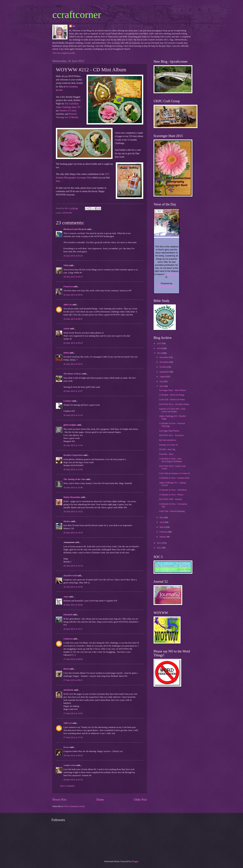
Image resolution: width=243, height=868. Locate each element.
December (164, 357)
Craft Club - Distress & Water (172, 400)
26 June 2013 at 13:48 (73, 488)
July (162, 381)
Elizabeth (68, 615)
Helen (66, 353)
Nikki (66, 265)
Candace (67, 401)
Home (100, 800)
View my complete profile (64, 53)
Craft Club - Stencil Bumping (172, 511)
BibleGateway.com (166, 286)
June (162, 386)
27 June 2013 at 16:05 (73, 713)
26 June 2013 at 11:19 (73, 415)
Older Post (140, 800)
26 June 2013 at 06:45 (73, 295)
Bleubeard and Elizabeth (75, 229)
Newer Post (59, 800)
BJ (74, 26)
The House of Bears (73, 374)
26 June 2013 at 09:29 (73, 343)
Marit (66, 669)
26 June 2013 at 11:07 (73, 391)
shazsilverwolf (70, 576)
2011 (159, 548)
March (163, 527)
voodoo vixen (70, 765)
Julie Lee (68, 305)
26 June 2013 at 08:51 (73, 319)
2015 (159, 343)
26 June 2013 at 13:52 (73, 512)
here (58, 181)
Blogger (135, 861)
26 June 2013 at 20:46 (73, 605)
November (164, 362)
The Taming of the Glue (74, 479)
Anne (66, 597)
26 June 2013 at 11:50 (73, 469)
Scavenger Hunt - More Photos (172, 390)
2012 (159, 543)
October (163, 367)
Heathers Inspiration (73, 455)
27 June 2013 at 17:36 (73, 737)
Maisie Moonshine (72, 497)
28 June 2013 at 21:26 (73, 780)
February (164, 532)
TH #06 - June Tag (167, 449)
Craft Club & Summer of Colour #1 (174, 473)
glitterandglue (70, 425)
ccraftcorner (77, 15)
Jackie (66, 329)
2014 (159, 348)
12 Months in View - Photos (171, 495)
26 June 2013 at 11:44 (73, 445)
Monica (67, 521)
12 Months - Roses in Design (172, 395)
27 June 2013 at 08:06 (73, 659)
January (163, 537)
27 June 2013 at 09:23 (73, 680)
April (162, 522)
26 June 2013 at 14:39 (73, 533)
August (163, 377)
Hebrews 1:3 (173, 274)
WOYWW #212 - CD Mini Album (174, 404)
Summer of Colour (68, 111)
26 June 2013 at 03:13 (73, 277)
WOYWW (67, 213)
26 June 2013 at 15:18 (73, 566)
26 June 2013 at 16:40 (73, 587)
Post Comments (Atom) (75, 806)
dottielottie (68, 690)
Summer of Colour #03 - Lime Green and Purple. (172, 410)
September (164, 372)
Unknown (68, 639)
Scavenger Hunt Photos (169, 431)
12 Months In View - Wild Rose (173, 490)
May (162, 517)
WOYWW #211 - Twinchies (171, 435)
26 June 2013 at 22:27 (73, 629)
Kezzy (66, 747)
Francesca (68, 287)
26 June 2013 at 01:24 (73, 256)
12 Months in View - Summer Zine (174, 478)
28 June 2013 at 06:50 (73, 755)
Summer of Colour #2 (168, 445)
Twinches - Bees (166, 454)
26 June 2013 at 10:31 (73, 364)
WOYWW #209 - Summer (171, 499)
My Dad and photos (168, 440)
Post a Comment (67, 786)
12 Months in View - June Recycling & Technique (171, 460)
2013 (159, 353)
